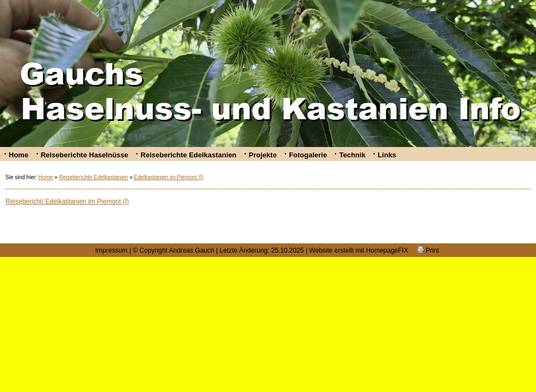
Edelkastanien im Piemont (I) (169, 177)
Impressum (111, 250)
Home (19, 155)
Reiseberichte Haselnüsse (85, 155)
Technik (352, 155)
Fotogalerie (308, 155)
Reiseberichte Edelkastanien (188, 155)
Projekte (263, 155)
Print (428, 250)
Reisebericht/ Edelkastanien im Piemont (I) (67, 201)
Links (387, 155)
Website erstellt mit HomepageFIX (359, 250)
